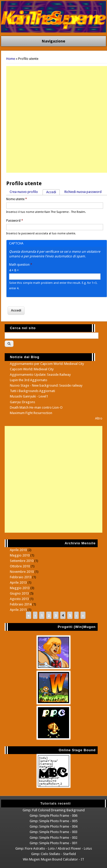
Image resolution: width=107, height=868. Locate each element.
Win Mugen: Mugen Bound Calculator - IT (53, 859)
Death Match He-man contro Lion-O (36, 407)
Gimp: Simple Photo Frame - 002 (53, 838)
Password (15, 221)
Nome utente (17, 199)
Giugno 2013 (19, 593)
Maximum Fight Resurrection (31, 413)
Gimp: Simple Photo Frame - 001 (53, 843)
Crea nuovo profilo (24, 192)
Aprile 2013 (18, 583)
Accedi (53, 192)
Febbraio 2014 (21, 604)
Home (11, 59)
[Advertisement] (53, 119)
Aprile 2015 (18, 610)
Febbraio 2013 (21, 577)
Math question (21, 265)
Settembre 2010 (22, 561)
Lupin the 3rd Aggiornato (29, 380)
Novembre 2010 (22, 572)
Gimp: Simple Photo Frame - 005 (53, 821)
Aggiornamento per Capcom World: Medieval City (47, 364)
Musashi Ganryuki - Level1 (29, 396)
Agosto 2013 (19, 599)
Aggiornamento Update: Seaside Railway (40, 375)
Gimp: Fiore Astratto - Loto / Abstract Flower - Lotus (54, 848)
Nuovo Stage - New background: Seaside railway (46, 385)
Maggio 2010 (20, 555)
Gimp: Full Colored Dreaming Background (54, 810)
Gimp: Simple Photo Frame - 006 (53, 816)
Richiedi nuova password (83, 192)
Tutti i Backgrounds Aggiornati (32, 391)
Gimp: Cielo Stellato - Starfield (53, 854)
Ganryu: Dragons (22, 402)
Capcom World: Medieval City (32, 369)
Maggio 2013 (20, 588)
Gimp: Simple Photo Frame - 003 (53, 832)
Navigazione (53, 41)
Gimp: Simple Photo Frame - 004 (53, 826)
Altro (99, 418)
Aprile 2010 (18, 550)
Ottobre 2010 (20, 566)
